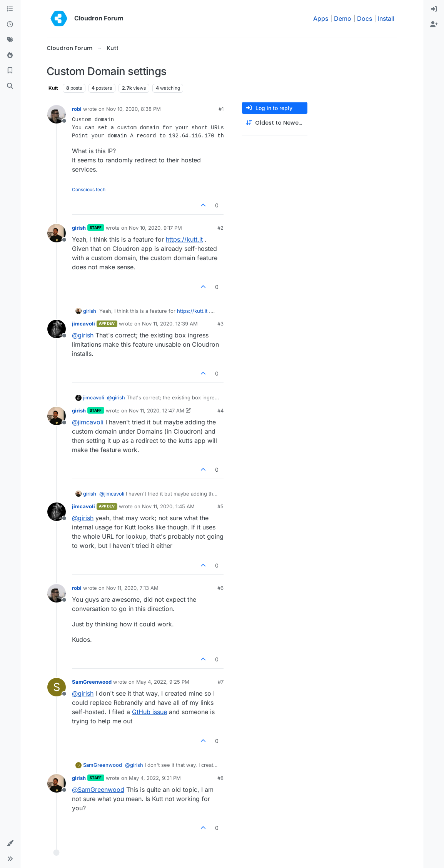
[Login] (434, 9)
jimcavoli (83, 324)
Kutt (53, 88)
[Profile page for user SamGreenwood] (57, 687)
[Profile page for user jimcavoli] (57, 329)
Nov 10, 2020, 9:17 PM (155, 228)
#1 (221, 109)
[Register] (434, 25)
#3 (220, 324)
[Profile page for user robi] (57, 114)
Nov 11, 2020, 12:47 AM (157, 411)
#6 (220, 588)
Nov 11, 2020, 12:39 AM (170, 324)
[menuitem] (434, 9)
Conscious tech (89, 189)
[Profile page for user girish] (57, 233)
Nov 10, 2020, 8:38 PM (134, 109)
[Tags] (10, 40)
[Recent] (10, 25)
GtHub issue (149, 712)
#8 (220, 778)
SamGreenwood (92, 682)
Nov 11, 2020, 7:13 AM (132, 588)
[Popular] (10, 55)
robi (77, 109)
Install (386, 18)
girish (79, 228)
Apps (321, 18)
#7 (221, 682)
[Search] (10, 86)
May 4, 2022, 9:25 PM (163, 682)
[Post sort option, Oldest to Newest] (275, 123)
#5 (220, 506)
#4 (220, 411)
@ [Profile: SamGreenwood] (98, 790)
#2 (220, 228)
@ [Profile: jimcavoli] (88, 422)
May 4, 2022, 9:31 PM (155, 778)
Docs (365, 18)
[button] (10, 843)
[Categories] (10, 9)
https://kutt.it (184, 239)
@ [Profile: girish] (83, 335)
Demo (343, 18)
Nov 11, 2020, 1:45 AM (168, 506)
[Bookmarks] (10, 71)
